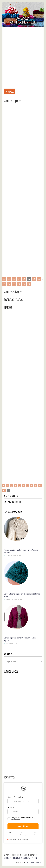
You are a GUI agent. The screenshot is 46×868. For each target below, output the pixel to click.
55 (14, 284)
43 (9, 279)
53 (4, 284)
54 (9, 284)
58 (29, 284)
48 (34, 279)
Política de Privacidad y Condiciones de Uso (21, 858)
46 (24, 279)
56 (19, 284)
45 (19, 279)
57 (24, 284)
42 (4, 279)
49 (39, 279)
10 (40, 486)
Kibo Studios (30, 863)
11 (4, 491)
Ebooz (40, 863)
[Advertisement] (23, 59)
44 (14, 279)
